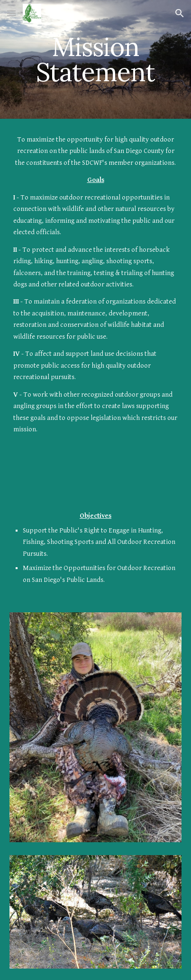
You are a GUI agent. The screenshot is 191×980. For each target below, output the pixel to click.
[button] (11, 13)
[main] (96, 60)
